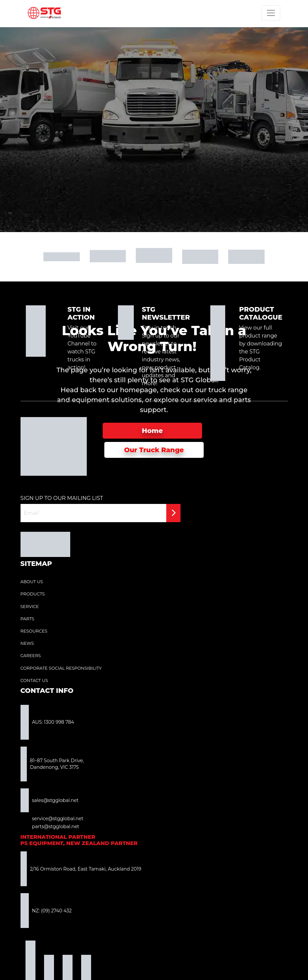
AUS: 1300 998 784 (47, 722)
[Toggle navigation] (271, 13)
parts (242, 400)
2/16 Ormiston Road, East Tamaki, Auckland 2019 (81, 869)
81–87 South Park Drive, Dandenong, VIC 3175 (52, 764)
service (205, 400)
